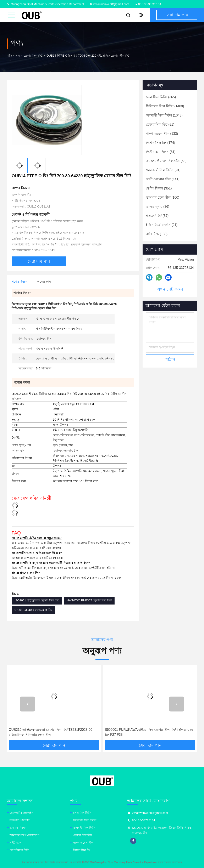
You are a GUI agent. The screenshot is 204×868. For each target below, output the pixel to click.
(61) (161, 152)
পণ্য (18, 56)
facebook (133, 841)
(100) (163, 197)
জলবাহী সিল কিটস (84, 828)
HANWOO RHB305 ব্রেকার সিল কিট (89, 600)
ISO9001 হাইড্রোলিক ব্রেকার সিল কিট (37, 600)
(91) (163, 170)
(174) (161, 143)
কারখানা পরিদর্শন (20, 820)
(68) (166, 161)
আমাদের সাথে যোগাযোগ (24, 835)
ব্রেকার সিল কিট (33, 56)
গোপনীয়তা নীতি (19, 850)
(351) (159, 188)
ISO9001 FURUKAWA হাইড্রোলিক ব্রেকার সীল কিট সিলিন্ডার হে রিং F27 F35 (149, 732)
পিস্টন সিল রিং (82, 850)
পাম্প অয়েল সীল (83, 843)
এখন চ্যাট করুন (170, 289)
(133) (162, 134)
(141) (163, 179)
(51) (160, 124)
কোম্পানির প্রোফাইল (21, 813)
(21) (162, 225)
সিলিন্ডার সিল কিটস (85, 820)
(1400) (165, 106)
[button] (27, 704)
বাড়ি (9, 56)
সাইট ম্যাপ (16, 843)
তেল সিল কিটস (82, 813)
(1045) (164, 115)
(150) (157, 234)
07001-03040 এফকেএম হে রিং (33, 610)
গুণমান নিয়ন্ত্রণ (18, 828)
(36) (158, 207)
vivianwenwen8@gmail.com (109, 4)
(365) (161, 97)
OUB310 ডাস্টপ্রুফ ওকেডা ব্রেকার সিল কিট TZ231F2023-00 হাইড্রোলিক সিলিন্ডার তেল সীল (51, 732)
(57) (157, 216)
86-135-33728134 (148, 4)
